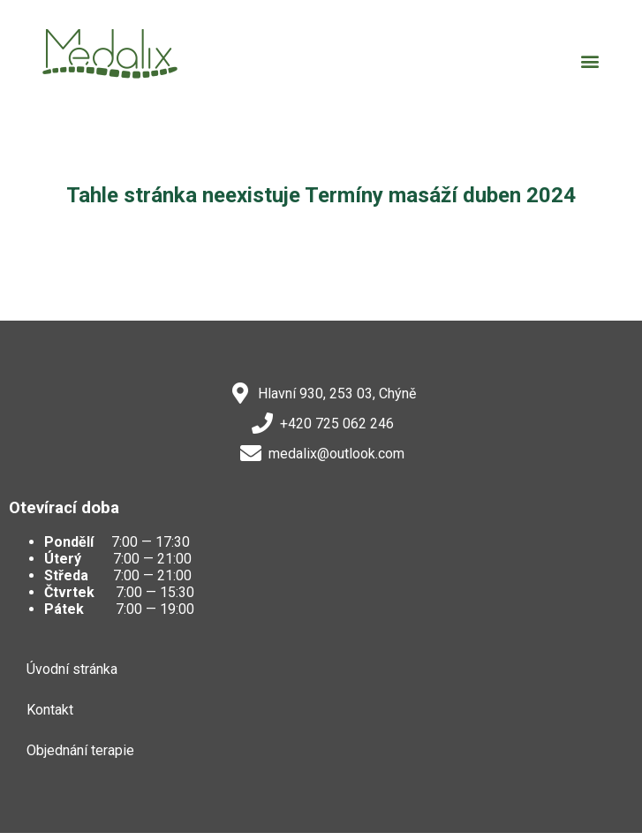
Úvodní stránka (72, 669)
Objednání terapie (80, 750)
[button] (589, 61)
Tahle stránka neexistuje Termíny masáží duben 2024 (321, 195)
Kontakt (50, 710)
